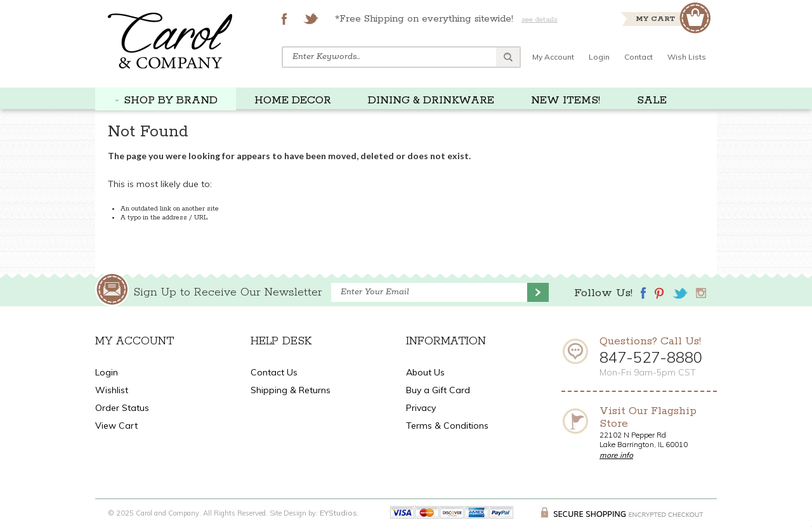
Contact (638, 57)
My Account (553, 57)
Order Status (122, 408)
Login (599, 57)
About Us (425, 372)
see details (540, 19)
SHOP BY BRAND (171, 100)
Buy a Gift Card (438, 390)
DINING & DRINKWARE (431, 100)
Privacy (421, 408)
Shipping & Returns (291, 390)
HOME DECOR (293, 100)
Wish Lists (687, 57)
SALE (652, 100)
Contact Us (274, 372)
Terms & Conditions (447, 426)
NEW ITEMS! (566, 100)
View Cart (116, 426)
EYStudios (338, 513)
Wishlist (112, 390)
